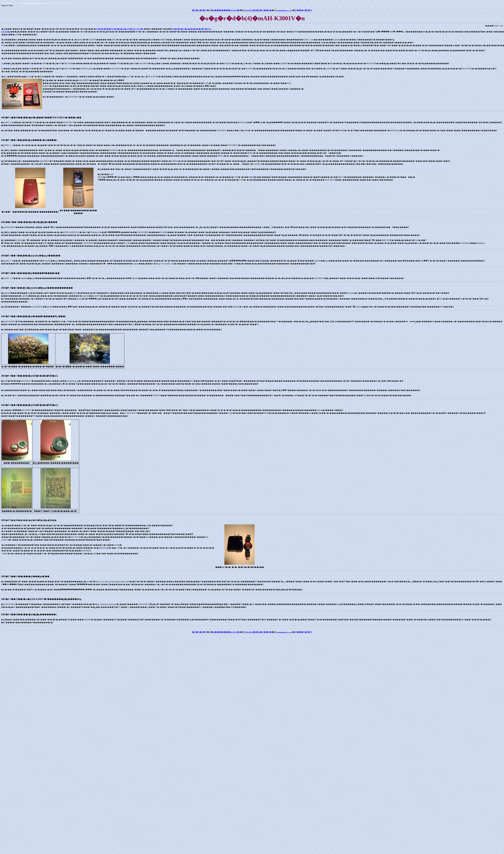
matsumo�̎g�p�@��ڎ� (258, 10)
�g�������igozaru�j (226, 10)
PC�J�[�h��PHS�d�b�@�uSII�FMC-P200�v (120, 29)
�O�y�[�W (199, 10)
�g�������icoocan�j (284, 11)
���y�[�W (304, 10)
